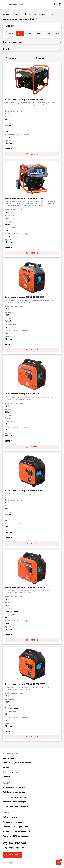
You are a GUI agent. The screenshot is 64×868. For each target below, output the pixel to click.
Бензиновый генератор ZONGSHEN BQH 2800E (25, 684)
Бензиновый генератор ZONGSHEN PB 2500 (24, 100)
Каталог (6, 783)
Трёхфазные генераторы (14, 792)
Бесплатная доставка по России (17, 763)
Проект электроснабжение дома (17, 831)
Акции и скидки (9, 758)
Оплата (6, 767)
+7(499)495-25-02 (15, 843)
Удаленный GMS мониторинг (15, 836)
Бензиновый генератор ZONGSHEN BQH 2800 (24, 491)
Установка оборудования (14, 822)
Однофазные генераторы (14, 788)
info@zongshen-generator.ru (15, 848)
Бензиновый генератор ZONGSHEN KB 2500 (24, 198)
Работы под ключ (11, 817)
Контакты (7, 777)
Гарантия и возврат (11, 772)
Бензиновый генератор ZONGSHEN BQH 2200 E (25, 587)
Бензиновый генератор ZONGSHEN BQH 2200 (24, 394)
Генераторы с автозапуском (15, 806)
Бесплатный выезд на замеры (16, 827)
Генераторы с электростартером (17, 797)
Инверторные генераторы (14, 802)
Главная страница (11, 753)
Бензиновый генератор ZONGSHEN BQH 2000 (24, 297)
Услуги (6, 813)
